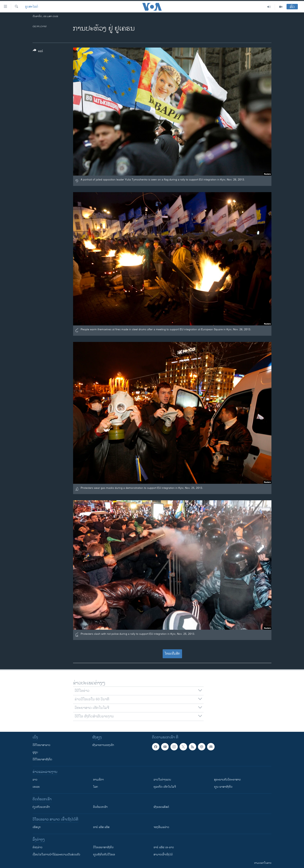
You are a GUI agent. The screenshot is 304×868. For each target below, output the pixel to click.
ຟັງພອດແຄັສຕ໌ (161, 807)
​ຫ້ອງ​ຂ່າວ (38, 847)
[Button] (38, 51)
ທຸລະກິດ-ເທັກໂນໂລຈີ (165, 787)
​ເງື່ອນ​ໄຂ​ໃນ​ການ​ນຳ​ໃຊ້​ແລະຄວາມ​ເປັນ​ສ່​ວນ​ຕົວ (56, 855)
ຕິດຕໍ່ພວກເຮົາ (100, 807)
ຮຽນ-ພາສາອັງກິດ (223, 787)
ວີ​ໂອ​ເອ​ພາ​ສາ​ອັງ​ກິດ (103, 847)
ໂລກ (95, 787)
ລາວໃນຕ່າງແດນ (162, 780)
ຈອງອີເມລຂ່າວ (161, 827)
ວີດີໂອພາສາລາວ (41, 745)
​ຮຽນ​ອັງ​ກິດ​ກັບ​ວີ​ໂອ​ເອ (104, 855)
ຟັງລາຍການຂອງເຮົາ (103, 745)
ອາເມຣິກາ (98, 780)
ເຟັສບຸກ (37, 827)
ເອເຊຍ (36, 787)
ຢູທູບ (35, 752)
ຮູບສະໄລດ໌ (32, 7)
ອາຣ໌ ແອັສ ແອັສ (101, 827)
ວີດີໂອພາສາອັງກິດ (42, 759)
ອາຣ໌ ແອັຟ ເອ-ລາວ (164, 847)
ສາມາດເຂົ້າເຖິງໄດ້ (163, 855)
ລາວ (35, 780)
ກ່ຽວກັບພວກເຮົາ (41, 807)
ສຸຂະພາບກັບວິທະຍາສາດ (227, 780)
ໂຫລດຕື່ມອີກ (172, 654)
